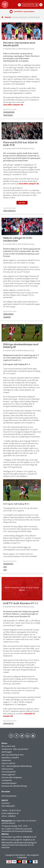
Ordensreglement (9, 775)
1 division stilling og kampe (14, 792)
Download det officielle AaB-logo (14, 786)
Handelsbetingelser (9, 783)
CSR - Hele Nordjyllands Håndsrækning (17, 766)
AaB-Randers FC (9, 724)
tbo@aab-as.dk (29, 840)
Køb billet (22, 203)
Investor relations (8, 763)
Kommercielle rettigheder (12, 777)
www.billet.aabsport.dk (13, 105)
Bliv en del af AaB (8, 746)
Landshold (7, 317)
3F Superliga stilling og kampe (11, 792)
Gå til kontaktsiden (9, 796)
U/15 (5, 570)
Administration (7, 769)
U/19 (5, 567)
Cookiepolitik (7, 780)
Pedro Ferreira (8, 115)
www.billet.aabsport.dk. (29, 184)
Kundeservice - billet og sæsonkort (15, 749)
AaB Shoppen (7, 752)
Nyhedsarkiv (6, 760)
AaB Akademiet (8, 564)
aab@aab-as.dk (13, 813)
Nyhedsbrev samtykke (10, 758)
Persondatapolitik (9, 772)
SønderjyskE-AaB (9, 112)
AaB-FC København (9, 211)
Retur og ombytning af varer (13, 755)
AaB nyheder (8, 744)
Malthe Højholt (8, 314)
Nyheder (8, 17)
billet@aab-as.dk (30, 837)
